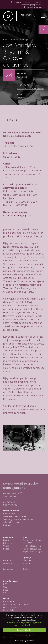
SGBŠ (6, 590)
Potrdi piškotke (24, 630)
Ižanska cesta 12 (11, 493)
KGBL (6, 584)
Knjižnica (7, 525)
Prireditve (8, 543)
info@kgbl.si (11, 502)
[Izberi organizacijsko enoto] (27, 17)
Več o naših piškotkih (24, 641)
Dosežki (7, 549)
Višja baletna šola (11, 522)
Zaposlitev (8, 569)
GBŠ (5, 587)
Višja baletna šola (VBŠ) (33, 552)
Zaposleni (8, 563)
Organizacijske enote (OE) (16, 604)
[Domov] (8, 18)
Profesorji (8, 560)
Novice (6, 540)
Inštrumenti (28, 560)
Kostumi (26, 563)
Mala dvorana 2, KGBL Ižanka (30, 88)
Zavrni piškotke (24, 636)
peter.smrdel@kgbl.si (18, 216)
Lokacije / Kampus (12, 607)
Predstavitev (9, 601)
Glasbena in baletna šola (15, 516)
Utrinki (6, 546)
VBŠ (5, 593)
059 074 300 (11, 505)
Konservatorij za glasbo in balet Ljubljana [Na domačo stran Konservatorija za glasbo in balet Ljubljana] (22, 486)
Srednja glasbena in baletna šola (18, 519)
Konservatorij (10, 513)
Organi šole (9, 610)
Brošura (12, 120)
